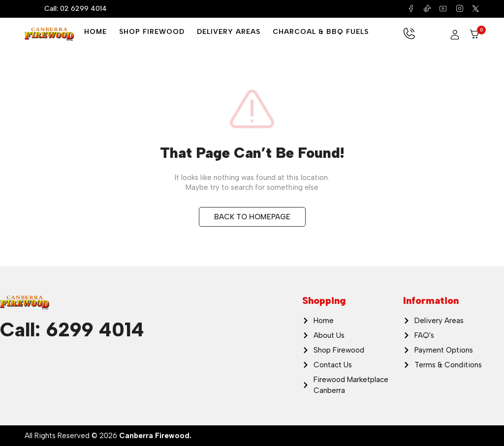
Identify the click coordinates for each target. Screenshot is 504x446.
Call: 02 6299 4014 (76, 9)
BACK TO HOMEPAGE (252, 217)
